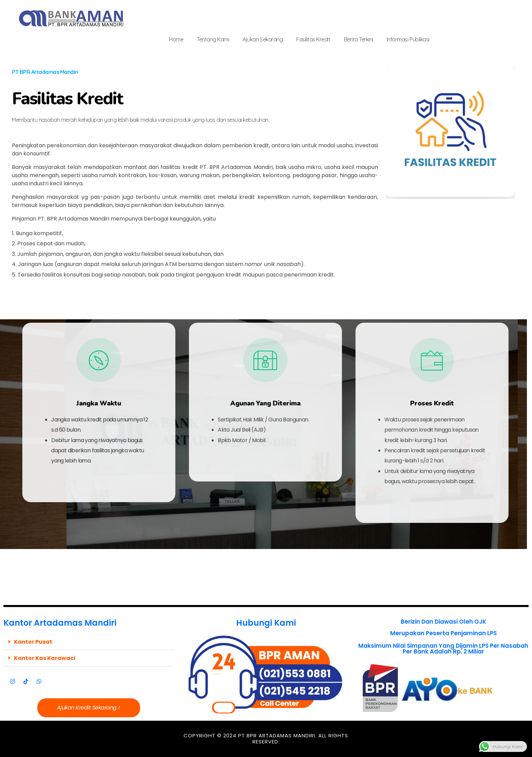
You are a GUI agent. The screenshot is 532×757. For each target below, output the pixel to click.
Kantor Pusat (33, 642)
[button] (89, 642)
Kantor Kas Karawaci (45, 658)
